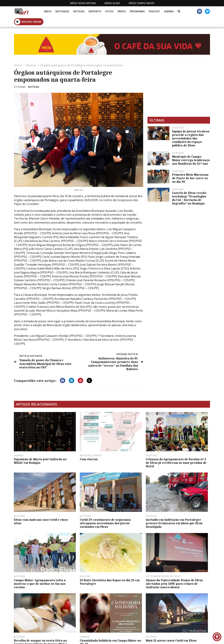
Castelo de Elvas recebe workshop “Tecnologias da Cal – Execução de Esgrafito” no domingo (189, 198)
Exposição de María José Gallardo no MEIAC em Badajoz (36, 451)
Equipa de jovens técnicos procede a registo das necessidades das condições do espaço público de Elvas (191, 138)
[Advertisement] (179, 88)
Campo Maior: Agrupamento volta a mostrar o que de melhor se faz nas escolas (135, 506)
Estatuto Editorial (86, 638)
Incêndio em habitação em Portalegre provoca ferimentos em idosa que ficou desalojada (86, 508)
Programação (122, 638)
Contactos (145, 638)
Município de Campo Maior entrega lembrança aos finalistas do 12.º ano (191, 160)
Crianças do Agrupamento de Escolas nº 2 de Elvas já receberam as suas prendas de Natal (137, 454)
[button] (18, 22)
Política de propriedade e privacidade (177, 638)
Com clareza (73, 449)
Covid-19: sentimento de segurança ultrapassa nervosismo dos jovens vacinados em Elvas (31, 508)
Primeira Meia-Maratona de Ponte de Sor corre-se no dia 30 (190, 178)
